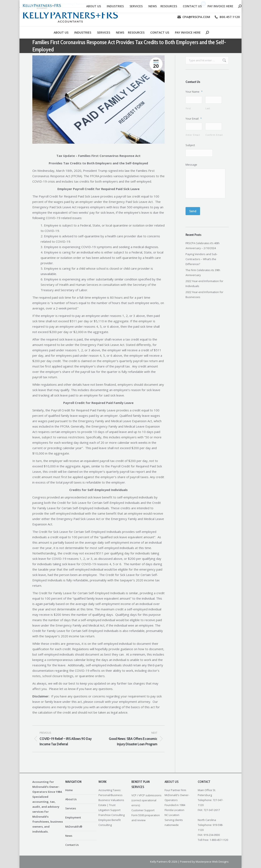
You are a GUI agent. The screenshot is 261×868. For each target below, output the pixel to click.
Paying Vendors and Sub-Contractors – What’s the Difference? (202, 263)
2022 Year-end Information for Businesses (204, 298)
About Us (71, 799)
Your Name (194, 92)
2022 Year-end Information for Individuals (204, 287)
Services (71, 808)
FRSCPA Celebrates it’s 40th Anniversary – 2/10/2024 (203, 249)
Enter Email (193, 136)
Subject (190, 146)
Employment (73, 817)
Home (69, 790)
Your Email (194, 119)
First (188, 109)
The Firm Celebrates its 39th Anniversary (203, 276)
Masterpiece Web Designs (212, 862)
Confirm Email (214, 136)
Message (191, 166)
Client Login (217, 4)
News (69, 836)
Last (208, 109)
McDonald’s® (74, 827)
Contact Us (72, 845)
